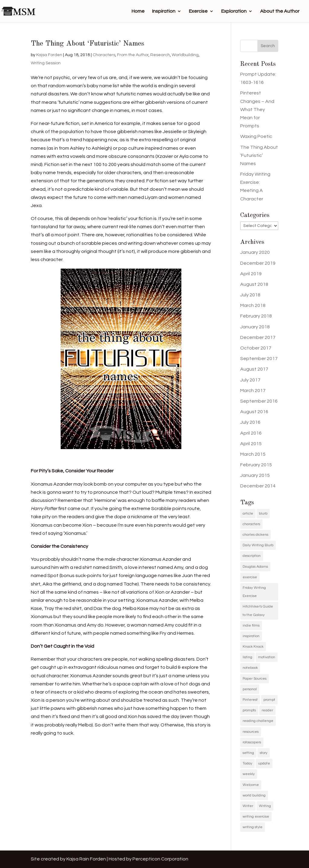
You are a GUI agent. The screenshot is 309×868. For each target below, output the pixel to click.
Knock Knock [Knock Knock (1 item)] (253, 647)
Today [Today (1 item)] (247, 763)
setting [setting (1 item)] (248, 753)
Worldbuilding (185, 55)
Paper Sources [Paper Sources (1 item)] (255, 679)
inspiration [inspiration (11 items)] (251, 636)
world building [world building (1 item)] (254, 795)
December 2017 (258, 337)
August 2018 (254, 284)
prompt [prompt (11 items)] (269, 700)
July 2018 (250, 295)
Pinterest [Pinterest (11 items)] (250, 700)
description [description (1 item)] (252, 556)
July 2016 (250, 422)
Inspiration (164, 11)
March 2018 (253, 305)
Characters (104, 55)
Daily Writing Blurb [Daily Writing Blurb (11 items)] (258, 545)
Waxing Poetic (256, 136)
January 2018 (255, 327)
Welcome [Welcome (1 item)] (251, 785)
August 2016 (254, 412)
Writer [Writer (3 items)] (248, 806)
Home (138, 11)
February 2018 (256, 316)
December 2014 (258, 486)
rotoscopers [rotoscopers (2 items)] (252, 742)
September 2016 (259, 401)
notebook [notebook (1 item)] (250, 668)
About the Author (280, 11)
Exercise (198, 11)
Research (160, 55)
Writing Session (46, 63)
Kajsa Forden (49, 55)
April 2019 (251, 274)
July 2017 (250, 380)
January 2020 (255, 252)
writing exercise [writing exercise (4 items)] (256, 817)
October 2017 (256, 348)
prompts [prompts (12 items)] (249, 710)
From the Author (133, 55)
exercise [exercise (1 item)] (250, 577)
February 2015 (256, 465)
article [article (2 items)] (248, 514)
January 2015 (255, 475)
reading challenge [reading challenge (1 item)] (258, 721)
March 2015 (253, 454)
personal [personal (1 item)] (250, 689)
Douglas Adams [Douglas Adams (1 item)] (255, 567)
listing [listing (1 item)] (247, 657)
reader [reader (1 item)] (267, 710)
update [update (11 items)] (264, 763)
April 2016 (251, 433)
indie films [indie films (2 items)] (251, 625)
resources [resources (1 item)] (251, 732)
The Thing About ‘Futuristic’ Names (88, 44)
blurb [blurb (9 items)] (263, 514)
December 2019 (258, 263)
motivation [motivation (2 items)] (267, 657)
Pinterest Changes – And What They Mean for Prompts (257, 109)
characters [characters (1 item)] (251, 524)
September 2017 (259, 359)
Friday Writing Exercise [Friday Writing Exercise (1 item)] (254, 592)
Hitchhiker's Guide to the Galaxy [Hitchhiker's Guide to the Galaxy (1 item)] (258, 611)
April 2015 (251, 444)
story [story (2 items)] (264, 753)
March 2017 (253, 391)
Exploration (234, 11)
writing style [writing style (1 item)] (253, 827)
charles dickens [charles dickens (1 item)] (255, 535)
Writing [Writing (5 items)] (265, 806)
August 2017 (254, 369)
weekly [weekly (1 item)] (249, 774)
